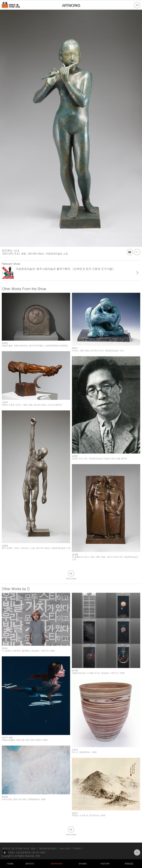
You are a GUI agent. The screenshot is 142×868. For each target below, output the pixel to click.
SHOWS (83, 863)
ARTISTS (30, 863)
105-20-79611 (39, 852)
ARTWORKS (57, 863)
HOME (10, 863)
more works (71, 578)
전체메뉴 (137, 5)
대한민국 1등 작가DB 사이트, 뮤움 (18, 848)
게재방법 (129, 863)
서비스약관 (65, 848)
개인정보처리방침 (47, 848)
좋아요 (130, 252)
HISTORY (105, 863)
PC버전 (77, 848)
